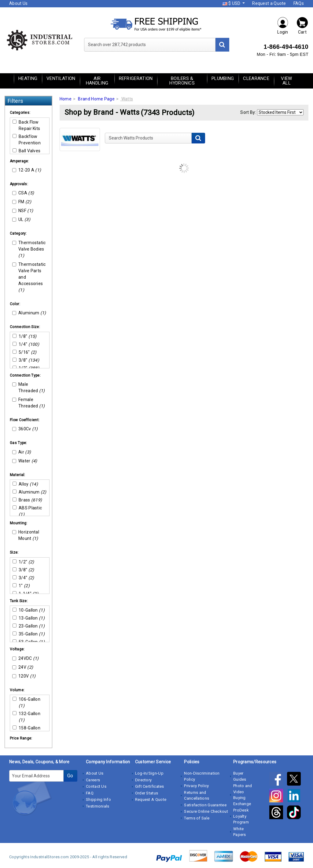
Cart (302, 25)
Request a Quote (269, 3)
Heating (28, 78)
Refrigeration (136, 78)
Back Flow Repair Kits (26, 125)
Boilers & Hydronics (182, 81)
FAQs (299, 3)
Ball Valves (26, 151)
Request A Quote (151, 799)
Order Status (147, 793)
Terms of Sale (197, 818)
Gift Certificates (150, 786)
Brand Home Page (96, 99)
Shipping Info (98, 799)
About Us (18, 3)
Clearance (256, 78)
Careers (93, 780)
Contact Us (96, 786)
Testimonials (98, 806)
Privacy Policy (196, 786)
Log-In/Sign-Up (149, 773)
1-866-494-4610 (286, 47)
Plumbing (223, 78)
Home (66, 99)
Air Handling (97, 81)
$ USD (232, 3)
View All (286, 81)
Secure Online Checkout (206, 811)
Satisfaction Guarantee (205, 805)
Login (283, 25)
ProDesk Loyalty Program (241, 816)
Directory (144, 780)
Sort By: (248, 112)
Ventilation (61, 78)
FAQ (90, 793)
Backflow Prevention (27, 140)
